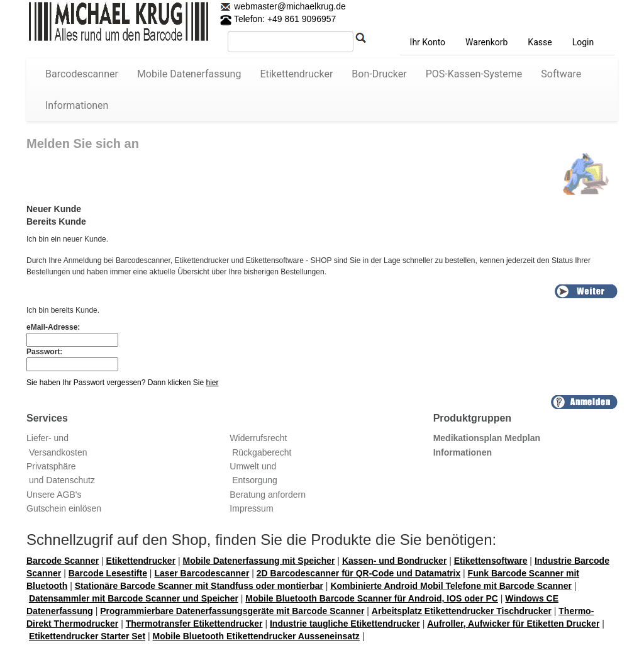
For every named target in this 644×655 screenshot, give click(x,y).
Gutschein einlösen (64, 508)
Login (583, 42)
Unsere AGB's (54, 495)
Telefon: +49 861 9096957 (278, 19)
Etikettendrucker (296, 74)
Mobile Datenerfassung (189, 74)
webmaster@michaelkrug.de (289, 6)
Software (561, 74)
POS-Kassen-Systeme (474, 74)
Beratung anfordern (268, 495)
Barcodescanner (82, 74)
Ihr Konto (428, 42)
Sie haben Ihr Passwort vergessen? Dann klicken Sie (123, 383)
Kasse (540, 42)
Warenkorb (486, 42)
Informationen (77, 105)
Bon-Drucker (379, 74)
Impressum (251, 508)
